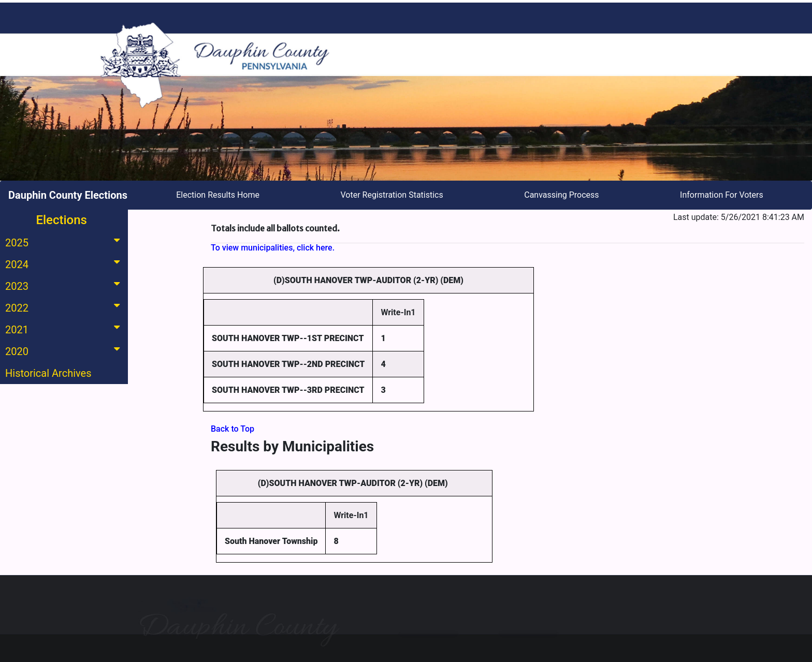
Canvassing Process (561, 195)
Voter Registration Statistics (392, 195)
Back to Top (233, 429)
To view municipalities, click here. (273, 248)
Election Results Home (218, 195)
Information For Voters (722, 195)
